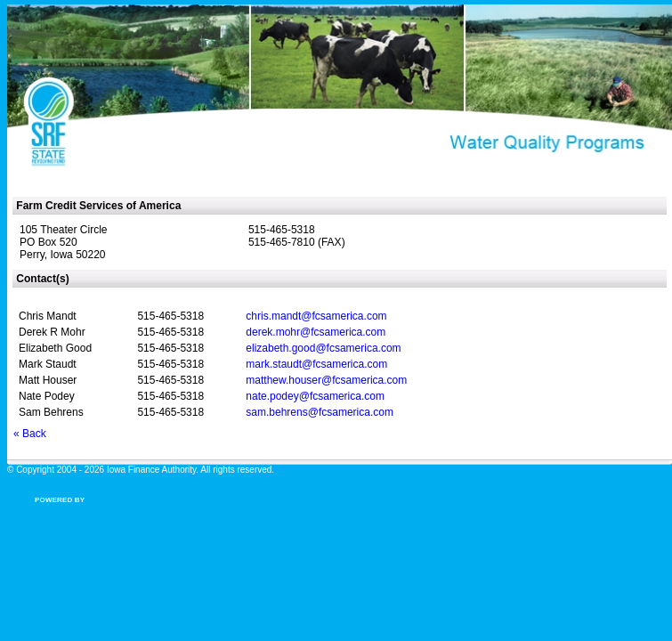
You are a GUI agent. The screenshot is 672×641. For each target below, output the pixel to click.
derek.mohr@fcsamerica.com (316, 332)
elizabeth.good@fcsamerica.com (323, 348)
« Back (30, 434)
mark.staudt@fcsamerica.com (316, 364)
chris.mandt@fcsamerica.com (316, 316)
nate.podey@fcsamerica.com (315, 396)
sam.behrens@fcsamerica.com (320, 412)
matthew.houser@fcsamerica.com (326, 380)
